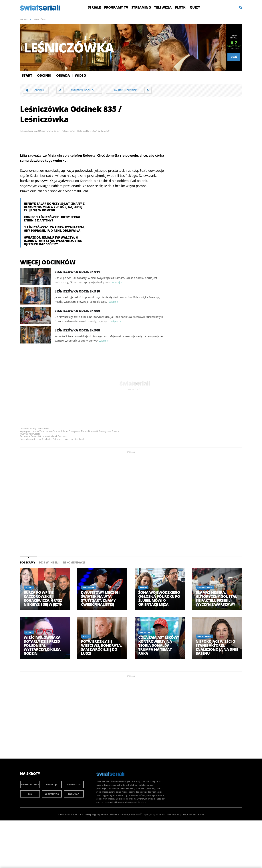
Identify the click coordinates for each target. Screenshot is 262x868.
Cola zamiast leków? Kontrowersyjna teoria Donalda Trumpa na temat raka (159, 645)
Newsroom (74, 784)
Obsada (63, 75)
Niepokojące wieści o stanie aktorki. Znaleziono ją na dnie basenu (217, 647)
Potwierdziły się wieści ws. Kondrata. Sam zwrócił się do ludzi (101, 647)
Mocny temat (204, 636)
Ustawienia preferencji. (120, 814)
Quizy (195, 7)
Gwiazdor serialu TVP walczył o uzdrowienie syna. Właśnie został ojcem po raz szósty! (53, 241)
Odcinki (44, 75)
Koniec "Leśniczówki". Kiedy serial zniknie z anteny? (52, 219)
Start (27, 75)
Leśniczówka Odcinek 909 (77, 311)
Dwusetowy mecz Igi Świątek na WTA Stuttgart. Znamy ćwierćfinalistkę (100, 598)
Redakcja (52, 784)
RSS (30, 794)
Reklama (74, 794)
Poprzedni (82, 90)
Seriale (94, 7)
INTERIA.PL (161, 814)
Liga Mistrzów (205, 587)
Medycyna (145, 632)
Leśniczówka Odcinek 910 (77, 291)
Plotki (181, 7)
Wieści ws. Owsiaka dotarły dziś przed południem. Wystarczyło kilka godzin (42, 645)
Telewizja (163, 7)
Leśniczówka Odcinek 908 (77, 330)
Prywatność (136, 814)
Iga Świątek (89, 587)
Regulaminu (102, 814)
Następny (125, 90)
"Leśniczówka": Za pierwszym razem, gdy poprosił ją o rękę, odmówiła (54, 229)
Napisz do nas (30, 784)
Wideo (80, 75)
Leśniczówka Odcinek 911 (77, 272)
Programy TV (116, 7)
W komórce (52, 794)
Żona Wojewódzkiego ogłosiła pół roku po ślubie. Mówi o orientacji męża (159, 598)
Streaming (141, 7)
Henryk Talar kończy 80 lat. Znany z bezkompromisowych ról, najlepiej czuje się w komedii (54, 207)
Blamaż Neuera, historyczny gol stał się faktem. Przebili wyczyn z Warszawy (216, 598)
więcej (116, 282)
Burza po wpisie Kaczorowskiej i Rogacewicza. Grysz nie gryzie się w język (43, 598)
